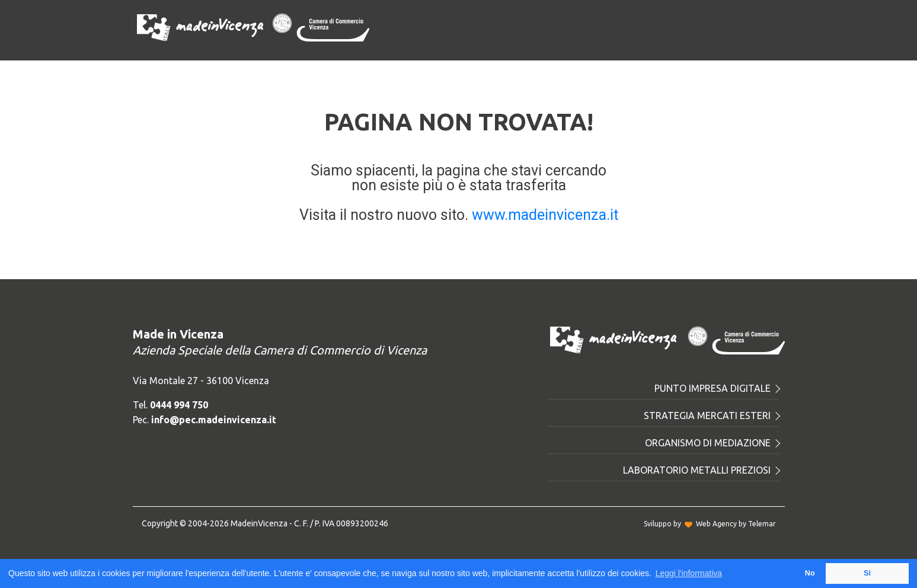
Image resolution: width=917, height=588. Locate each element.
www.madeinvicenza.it (545, 215)
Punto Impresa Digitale (717, 388)
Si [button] (867, 573)
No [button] (810, 573)
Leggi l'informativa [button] (689, 573)
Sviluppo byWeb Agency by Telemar (710, 524)
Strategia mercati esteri (711, 416)
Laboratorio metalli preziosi (701, 470)
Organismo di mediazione (712, 443)
